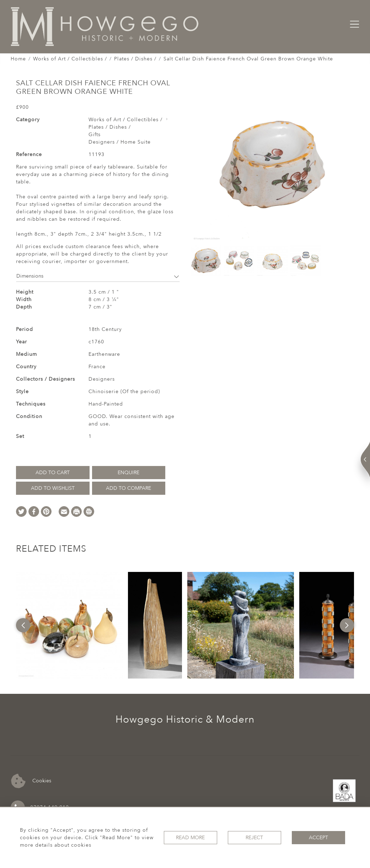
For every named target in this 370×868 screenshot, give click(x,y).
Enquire (128, 473)
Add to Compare (128, 488)
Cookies (31, 781)
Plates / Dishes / (135, 59)
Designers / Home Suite (120, 142)
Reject (254, 838)
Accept (318, 838)
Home (18, 59)
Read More (190, 838)
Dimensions (98, 276)
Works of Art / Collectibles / (70, 59)
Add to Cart (53, 473)
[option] (69, 625)
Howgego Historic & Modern (185, 719)
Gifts (95, 135)
